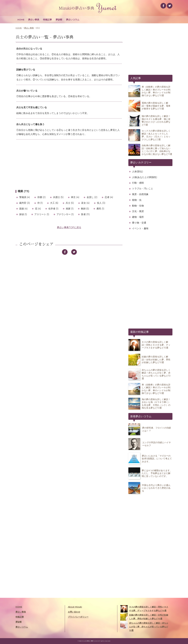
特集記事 (47, 20)
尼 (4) (38, 209)
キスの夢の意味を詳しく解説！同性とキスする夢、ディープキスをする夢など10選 (144, 609)
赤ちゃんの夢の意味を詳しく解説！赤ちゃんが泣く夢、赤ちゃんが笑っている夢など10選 (144, 626)
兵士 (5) (70, 203)
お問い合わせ (74, 612)
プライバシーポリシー (78, 617)
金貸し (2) (92, 197)
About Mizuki (75, 607)
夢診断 (59, 20)
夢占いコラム (73, 20)
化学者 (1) (53, 209)
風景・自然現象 (140, 194)
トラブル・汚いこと (143, 189)
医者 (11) (85, 214)
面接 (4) (23, 209)
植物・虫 (137, 200)
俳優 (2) (41, 197)
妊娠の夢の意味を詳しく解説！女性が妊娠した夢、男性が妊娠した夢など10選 (144, 617)
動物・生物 (138, 206)
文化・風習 (138, 211)
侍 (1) (40, 203)
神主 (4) (75, 197)
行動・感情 (138, 183)
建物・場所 (138, 217)
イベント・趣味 (140, 228)
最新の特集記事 (140, 332)
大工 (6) (54, 203)
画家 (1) (70, 209)
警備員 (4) (25, 197)
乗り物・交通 (139, 223)
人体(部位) (138, 172)
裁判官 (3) (25, 203)
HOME (21, 20)
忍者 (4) (109, 197)
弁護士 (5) (58, 197)
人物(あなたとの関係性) (145, 177)
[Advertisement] (69, 164)
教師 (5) (85, 209)
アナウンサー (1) (65, 214)
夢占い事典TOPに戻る (69, 227)
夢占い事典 (34, 20)
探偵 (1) (23, 214)
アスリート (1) (42, 214)
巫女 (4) (85, 203)
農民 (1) (100, 209)
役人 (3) (101, 203)
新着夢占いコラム (141, 416)
